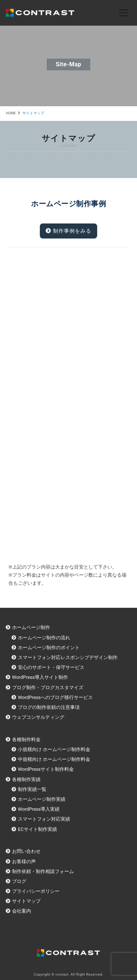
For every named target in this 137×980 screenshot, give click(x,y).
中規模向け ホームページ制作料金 (54, 759)
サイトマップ (26, 901)
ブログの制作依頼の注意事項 (49, 707)
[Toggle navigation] (123, 13)
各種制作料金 (26, 739)
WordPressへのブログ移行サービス (55, 697)
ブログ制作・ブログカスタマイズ (48, 687)
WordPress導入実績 (39, 809)
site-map (68, 64)
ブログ (19, 881)
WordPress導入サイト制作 (40, 677)
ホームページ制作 (31, 627)
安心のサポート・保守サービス (51, 667)
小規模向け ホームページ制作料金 (54, 749)
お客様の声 (24, 861)
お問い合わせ (26, 851)
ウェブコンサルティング (38, 717)
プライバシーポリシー (36, 891)
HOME (11, 113)
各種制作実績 (26, 779)
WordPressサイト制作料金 (46, 769)
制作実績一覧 (32, 789)
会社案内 (22, 911)
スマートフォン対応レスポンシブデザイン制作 (68, 657)
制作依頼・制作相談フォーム (43, 871)
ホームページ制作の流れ (44, 638)
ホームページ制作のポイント (49, 648)
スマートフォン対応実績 (44, 819)
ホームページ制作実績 (42, 799)
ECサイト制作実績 (37, 829)
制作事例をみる (68, 231)
